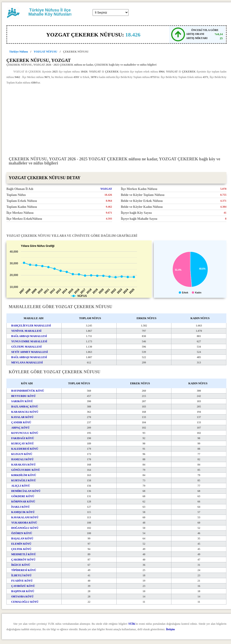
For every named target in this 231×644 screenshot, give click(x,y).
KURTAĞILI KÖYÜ (24, 480)
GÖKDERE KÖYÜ (23, 496)
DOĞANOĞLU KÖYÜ (25, 528)
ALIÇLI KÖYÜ (21, 486)
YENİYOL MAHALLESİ (26, 331)
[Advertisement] (116, 120)
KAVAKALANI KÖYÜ (25, 517)
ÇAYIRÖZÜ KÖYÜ (23, 586)
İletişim (170, 629)
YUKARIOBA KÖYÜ (24, 523)
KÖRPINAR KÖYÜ (23, 502)
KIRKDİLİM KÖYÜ (24, 475)
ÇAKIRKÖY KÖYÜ (23, 560)
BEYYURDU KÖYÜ (23, 396)
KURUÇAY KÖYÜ (23, 443)
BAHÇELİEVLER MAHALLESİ (31, 326)
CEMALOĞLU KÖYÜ (25, 602)
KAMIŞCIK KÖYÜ (23, 512)
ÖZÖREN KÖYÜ (22, 533)
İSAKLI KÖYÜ (21, 507)
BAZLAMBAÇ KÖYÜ (25, 407)
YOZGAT (106, 189)
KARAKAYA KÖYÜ (23, 465)
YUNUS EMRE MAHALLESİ (29, 341)
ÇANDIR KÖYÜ (21, 422)
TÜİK (132, 624)
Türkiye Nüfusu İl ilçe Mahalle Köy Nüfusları (50, 12)
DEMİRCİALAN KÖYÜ (26, 491)
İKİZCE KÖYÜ (21, 565)
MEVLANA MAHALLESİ (27, 362)
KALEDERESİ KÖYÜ (25, 449)
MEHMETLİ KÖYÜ (24, 554)
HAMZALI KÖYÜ (22, 459)
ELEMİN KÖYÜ (21, 544)
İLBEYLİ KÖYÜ (21, 575)
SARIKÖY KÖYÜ (22, 401)
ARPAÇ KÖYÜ (20, 428)
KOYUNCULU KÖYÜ (25, 433)
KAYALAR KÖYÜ (22, 417)
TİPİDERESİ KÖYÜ (24, 570)
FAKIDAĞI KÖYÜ (23, 438)
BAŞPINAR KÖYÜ (23, 591)
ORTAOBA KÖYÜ (22, 597)
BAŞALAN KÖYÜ (22, 538)
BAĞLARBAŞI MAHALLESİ (29, 336)
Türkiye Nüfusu (19, 52)
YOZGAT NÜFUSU (45, 52)
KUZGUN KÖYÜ (22, 454)
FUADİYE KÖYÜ (22, 581)
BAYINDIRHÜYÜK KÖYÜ (28, 391)
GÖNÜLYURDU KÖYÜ (26, 470)
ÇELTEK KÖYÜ (21, 549)
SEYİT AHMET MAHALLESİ (30, 352)
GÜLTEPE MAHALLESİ (26, 347)
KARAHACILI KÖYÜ (25, 412)
